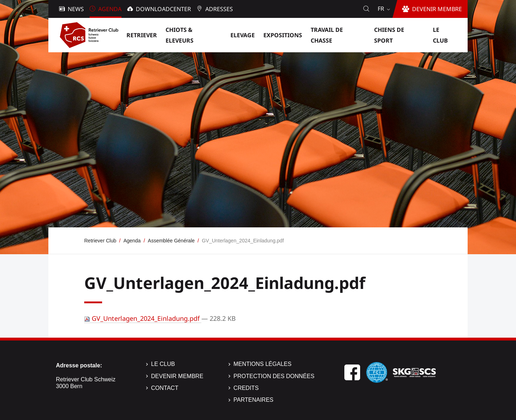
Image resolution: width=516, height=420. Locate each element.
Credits (246, 388)
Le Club (163, 364)
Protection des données (274, 376)
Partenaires (254, 400)
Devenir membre (177, 376)
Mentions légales (263, 364)
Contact (165, 388)
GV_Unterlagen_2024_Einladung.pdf (143, 318)
